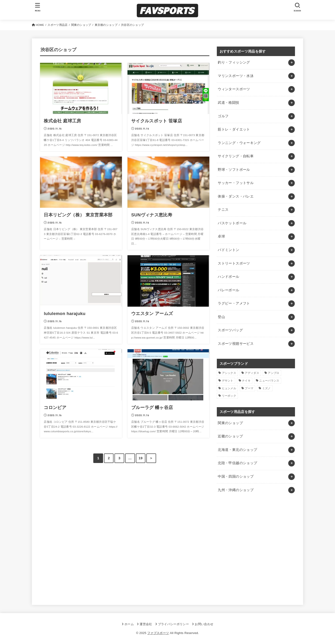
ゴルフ (223, 116)
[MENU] (38, 7)
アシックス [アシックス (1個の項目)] (229, 373)
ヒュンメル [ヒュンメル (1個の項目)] (229, 388)
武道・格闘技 (228, 103)
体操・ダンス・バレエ (236, 196)
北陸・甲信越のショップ (237, 463)
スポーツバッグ (230, 330)
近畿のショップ (230, 436)
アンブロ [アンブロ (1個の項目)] (273, 373)
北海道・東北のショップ (237, 450)
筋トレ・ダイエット (234, 129)
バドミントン (228, 250)
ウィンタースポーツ (234, 89)
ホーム (129, 624)
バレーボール (228, 290)
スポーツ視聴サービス (236, 344)
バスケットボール (232, 223)
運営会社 (146, 624)
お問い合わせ (204, 624)
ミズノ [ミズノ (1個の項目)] (266, 388)
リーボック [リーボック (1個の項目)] (229, 396)
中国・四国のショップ (236, 476)
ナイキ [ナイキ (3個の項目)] (246, 381)
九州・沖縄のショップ (236, 490)
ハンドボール (228, 277)
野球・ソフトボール (234, 170)
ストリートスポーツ (234, 263)
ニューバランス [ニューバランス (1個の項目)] (269, 381)
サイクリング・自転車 (236, 156)
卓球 (221, 236)
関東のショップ (230, 423)
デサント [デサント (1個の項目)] (228, 381)
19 (141, 458)
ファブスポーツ (158, 633)
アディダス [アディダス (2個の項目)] (252, 373)
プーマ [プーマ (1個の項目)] (249, 388)
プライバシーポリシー (173, 624)
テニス (223, 210)
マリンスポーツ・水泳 (236, 76)
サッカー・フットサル (236, 183)
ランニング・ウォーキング (239, 143)
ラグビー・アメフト (234, 303)
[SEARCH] (297, 7)
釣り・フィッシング (234, 62)
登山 (221, 317)
